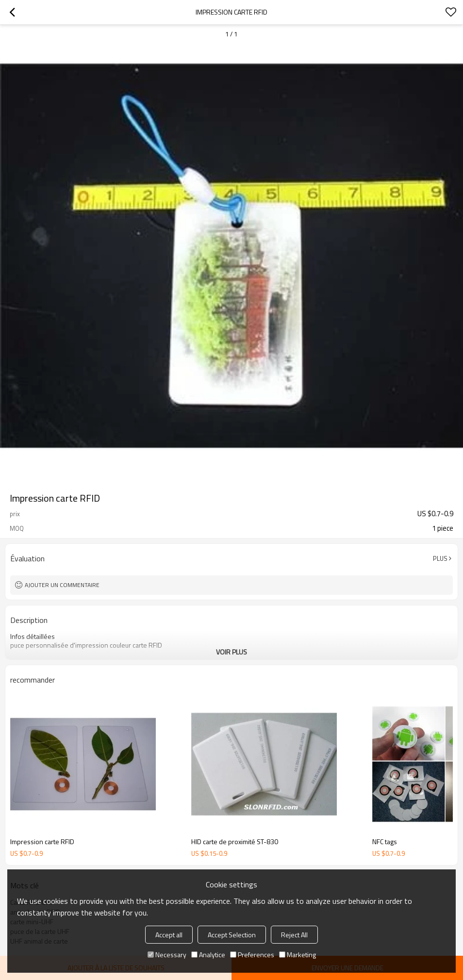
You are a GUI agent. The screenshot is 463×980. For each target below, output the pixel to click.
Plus (440, 558)
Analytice (208, 955)
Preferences (252, 955)
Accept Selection (232, 935)
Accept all (169, 935)
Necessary (167, 955)
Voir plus (231, 652)
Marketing (298, 955)
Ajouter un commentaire (62, 585)
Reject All (294, 935)
